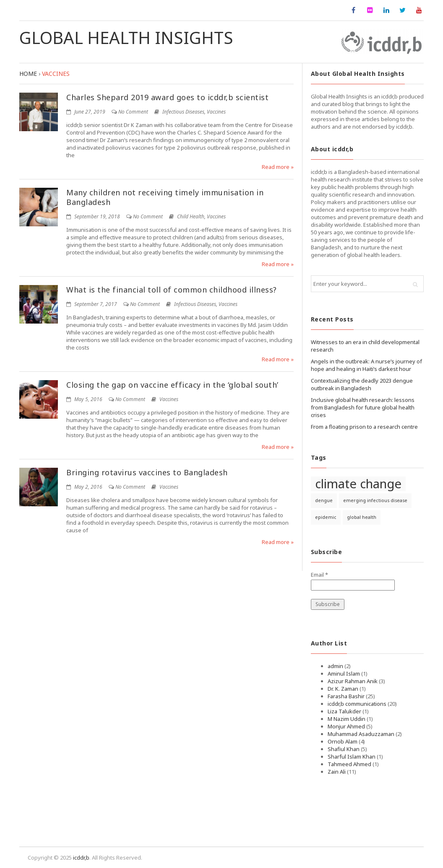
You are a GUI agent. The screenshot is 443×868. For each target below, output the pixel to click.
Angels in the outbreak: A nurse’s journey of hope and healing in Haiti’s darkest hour (366, 365)
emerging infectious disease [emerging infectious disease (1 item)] (375, 500)
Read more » (278, 167)
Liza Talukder (344, 711)
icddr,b (81, 858)
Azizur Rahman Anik (353, 681)
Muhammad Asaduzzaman (361, 734)
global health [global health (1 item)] (362, 517)
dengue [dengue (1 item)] (324, 500)
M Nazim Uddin (347, 719)
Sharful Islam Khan (352, 757)
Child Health (191, 216)
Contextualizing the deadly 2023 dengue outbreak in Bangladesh (362, 384)
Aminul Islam (344, 674)
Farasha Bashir (346, 696)
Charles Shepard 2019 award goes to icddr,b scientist (167, 97)
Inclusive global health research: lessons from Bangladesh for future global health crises (363, 407)
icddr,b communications (357, 704)
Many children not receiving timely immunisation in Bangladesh (165, 197)
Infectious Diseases (183, 112)
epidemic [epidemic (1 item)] (326, 517)
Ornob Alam (343, 741)
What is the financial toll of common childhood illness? (172, 290)
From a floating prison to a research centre (364, 427)
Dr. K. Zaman (343, 689)
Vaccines (216, 112)
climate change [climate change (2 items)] (358, 484)
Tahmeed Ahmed (349, 764)
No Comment (133, 112)
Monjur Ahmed (346, 726)
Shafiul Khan (344, 749)
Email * (319, 575)
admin (335, 666)
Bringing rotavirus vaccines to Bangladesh (147, 472)
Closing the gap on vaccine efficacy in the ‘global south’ (172, 385)
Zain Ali (337, 772)
